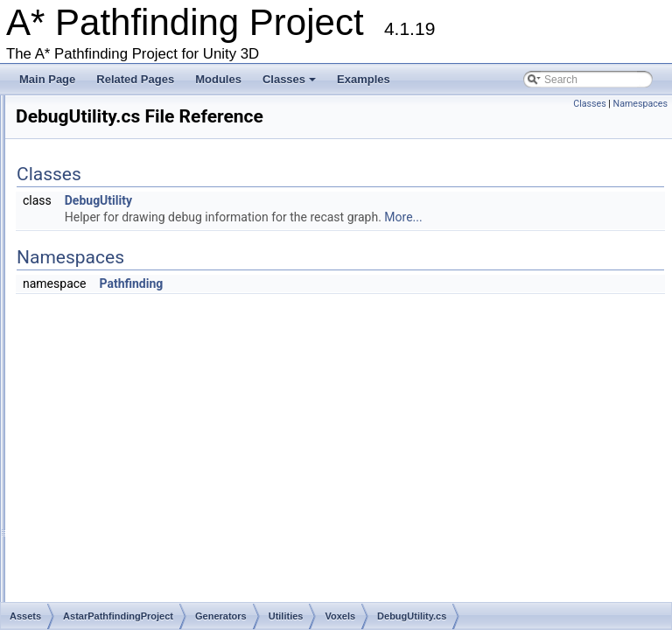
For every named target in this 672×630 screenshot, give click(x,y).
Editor (84, 258)
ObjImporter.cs (132, 591)
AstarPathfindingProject (111, 208)
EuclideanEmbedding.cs (154, 507)
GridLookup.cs (132, 541)
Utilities (101, 325)
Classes (290, 84)
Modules (218, 79)
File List (46, 175)
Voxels (113, 341)
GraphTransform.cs (143, 524)
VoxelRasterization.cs (162, 441)
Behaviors (93, 225)
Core (81, 241)
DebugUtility (317, 217)
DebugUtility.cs (147, 358)
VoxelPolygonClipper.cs (167, 424)
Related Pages (135, 79)
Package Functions (73, 142)
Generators (96, 291)
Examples (364, 79)
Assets (58, 192)
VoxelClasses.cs (150, 374)
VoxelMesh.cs (144, 408)
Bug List (23, 108)
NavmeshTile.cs (135, 574)
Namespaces (640, 104)
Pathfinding (350, 300)
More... (622, 234)
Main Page (47, 79)
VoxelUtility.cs (144, 474)
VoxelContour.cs (150, 391)
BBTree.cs (122, 491)
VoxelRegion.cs (148, 458)
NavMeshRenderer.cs (55, 557)
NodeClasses (115, 308)
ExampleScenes (108, 275)
